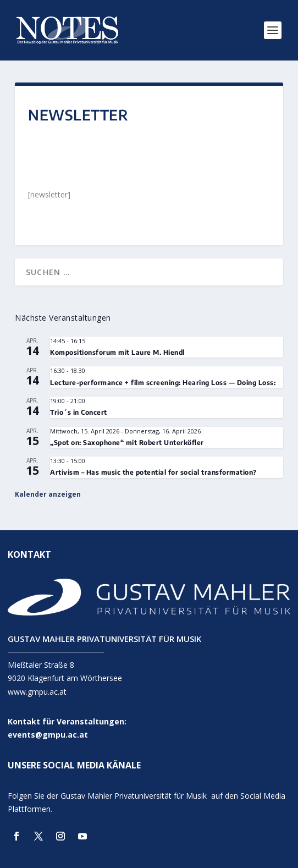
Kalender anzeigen (48, 494)
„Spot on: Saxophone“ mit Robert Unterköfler (127, 443)
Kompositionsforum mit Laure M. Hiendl (117, 352)
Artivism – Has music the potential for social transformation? (153, 472)
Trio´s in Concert (79, 412)
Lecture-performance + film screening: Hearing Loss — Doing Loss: (163, 383)
